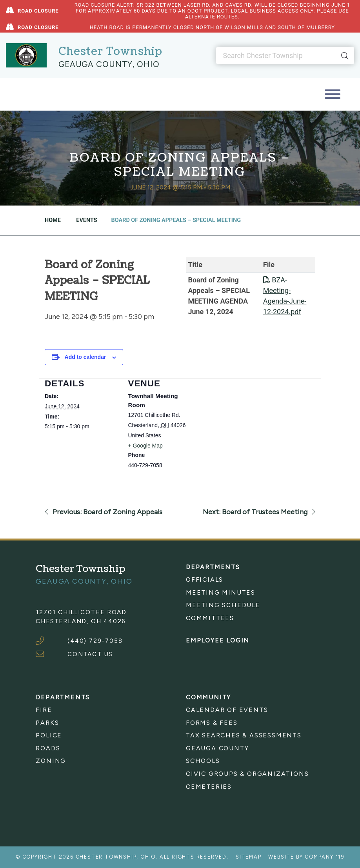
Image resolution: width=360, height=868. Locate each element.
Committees (210, 618)
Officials (205, 580)
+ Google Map (145, 446)
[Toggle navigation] (333, 94)
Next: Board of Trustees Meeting (259, 512)
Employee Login (218, 640)
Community (208, 697)
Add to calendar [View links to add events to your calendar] (85, 357)
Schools (203, 761)
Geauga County (217, 748)
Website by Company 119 (306, 857)
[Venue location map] (253, 432)
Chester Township (110, 51)
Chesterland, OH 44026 (81, 621)
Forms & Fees (212, 723)
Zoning (51, 761)
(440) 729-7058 (95, 641)
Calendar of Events (227, 710)
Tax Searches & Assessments (244, 735)
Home (53, 220)
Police (49, 735)
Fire (44, 710)
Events (86, 220)
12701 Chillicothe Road (81, 612)
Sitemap (249, 857)
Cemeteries (209, 787)
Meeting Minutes (221, 592)
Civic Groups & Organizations (247, 774)
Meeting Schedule (223, 605)
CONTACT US (90, 654)
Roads (48, 748)
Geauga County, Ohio (109, 64)
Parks (47, 723)
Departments (213, 567)
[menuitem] (255, 580)
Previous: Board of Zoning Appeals (104, 512)
